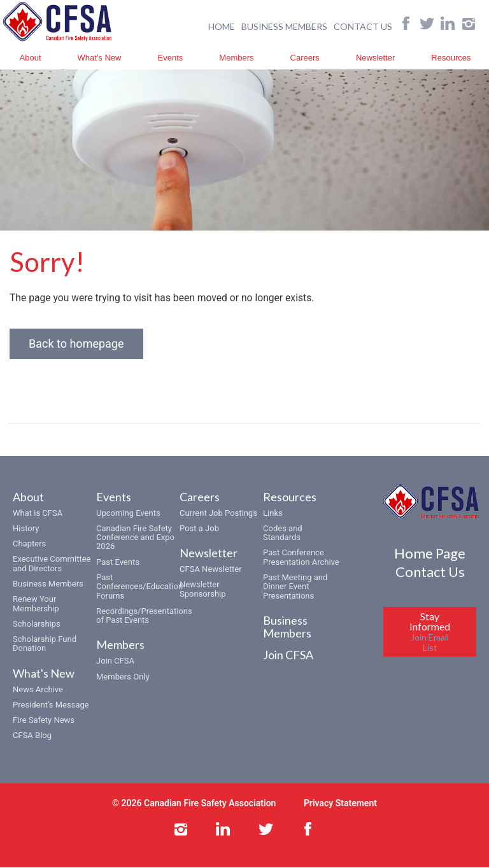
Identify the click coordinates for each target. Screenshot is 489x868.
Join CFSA (115, 661)
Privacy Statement (340, 804)
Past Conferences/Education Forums (139, 587)
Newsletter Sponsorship (202, 589)
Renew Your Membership (36, 604)
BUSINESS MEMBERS (284, 26)
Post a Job (199, 529)
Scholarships (37, 624)
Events (171, 57)
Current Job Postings (218, 513)
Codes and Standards (283, 533)
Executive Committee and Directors (52, 564)
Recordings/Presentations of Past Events (144, 616)
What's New (100, 57)
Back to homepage (76, 344)
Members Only (123, 677)
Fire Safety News (44, 721)
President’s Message (51, 705)
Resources (451, 57)
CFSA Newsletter (211, 570)
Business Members (48, 584)
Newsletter (375, 57)
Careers (305, 57)
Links (273, 513)
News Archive (38, 689)
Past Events (118, 563)
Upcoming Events (128, 513)
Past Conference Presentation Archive (301, 558)
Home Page (430, 554)
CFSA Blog (32, 736)
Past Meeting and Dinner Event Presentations (295, 587)
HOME (222, 26)
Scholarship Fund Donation (45, 644)
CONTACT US (363, 26)
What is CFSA (38, 513)
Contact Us (430, 572)
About (31, 57)
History (26, 529)
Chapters (29, 544)
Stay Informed (430, 632)
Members (236, 57)
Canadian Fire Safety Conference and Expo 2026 (135, 538)
